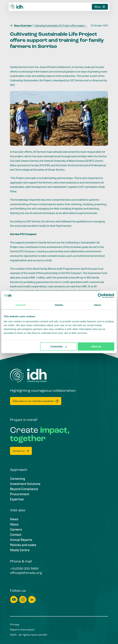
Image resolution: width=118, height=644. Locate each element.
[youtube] (14, 600)
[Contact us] (21, 451)
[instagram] (23, 600)
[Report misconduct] (22, 630)
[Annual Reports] (21, 540)
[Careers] (16, 530)
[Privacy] (15, 625)
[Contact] (16, 535)
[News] (14, 519)
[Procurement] (20, 494)
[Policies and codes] (23, 545)
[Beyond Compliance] (24, 489)
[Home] (28, 376)
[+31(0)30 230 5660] (24, 569)
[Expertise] (17, 499)
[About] (14, 524)
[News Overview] (21, 25)
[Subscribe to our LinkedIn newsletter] (36, 401)
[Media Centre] (20, 550)
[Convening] (18, 479)
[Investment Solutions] (25, 484)
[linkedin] (32, 600)
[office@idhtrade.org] (26, 573)
